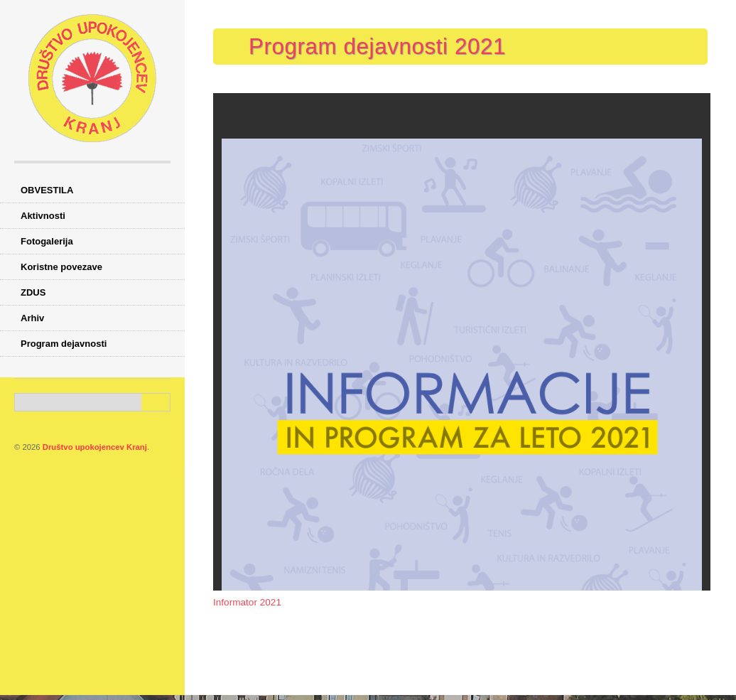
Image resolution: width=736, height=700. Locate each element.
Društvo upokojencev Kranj (95, 447)
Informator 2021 (247, 602)
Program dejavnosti (64, 344)
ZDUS (33, 292)
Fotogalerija (47, 241)
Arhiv (32, 318)
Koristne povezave (61, 267)
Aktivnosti (43, 216)
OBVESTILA (47, 190)
